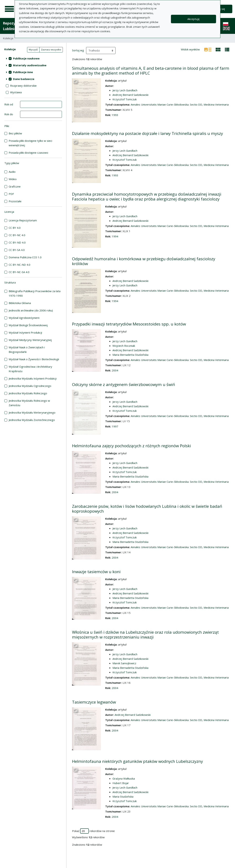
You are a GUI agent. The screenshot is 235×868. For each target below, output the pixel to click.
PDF (11, 194)
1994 (115, 236)
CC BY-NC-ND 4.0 (19, 265)
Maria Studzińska (123, 796)
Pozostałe (15, 201)
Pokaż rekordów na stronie (93, 831)
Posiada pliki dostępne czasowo (28, 153)
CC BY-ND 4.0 (17, 242)
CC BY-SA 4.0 (17, 250)
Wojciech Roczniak (124, 346)
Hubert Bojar (121, 783)
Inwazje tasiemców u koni (96, 572)
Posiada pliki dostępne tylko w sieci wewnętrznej (30, 143)
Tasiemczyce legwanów (94, 702)
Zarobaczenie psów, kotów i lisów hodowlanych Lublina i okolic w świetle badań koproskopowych (147, 509)
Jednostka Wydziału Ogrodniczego (30, 386)
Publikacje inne (23, 72)
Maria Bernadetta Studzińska (130, 355)
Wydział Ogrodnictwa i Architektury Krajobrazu (30, 369)
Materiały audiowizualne (30, 65)
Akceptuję (193, 19)
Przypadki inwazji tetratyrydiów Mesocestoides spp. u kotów (129, 324)
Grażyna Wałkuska (124, 778)
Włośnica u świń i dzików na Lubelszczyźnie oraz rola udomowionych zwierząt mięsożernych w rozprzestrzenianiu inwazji (145, 635)
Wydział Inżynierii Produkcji (25, 333)
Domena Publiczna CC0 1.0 (25, 257)
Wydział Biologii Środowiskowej (28, 325)
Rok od (9, 104)
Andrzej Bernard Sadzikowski (130, 95)
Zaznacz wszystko (51, 50)
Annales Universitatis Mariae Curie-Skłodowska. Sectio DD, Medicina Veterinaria (180, 104)
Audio (12, 172)
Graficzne (15, 186)
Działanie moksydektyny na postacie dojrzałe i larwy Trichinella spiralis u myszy (147, 133)
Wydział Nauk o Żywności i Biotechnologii (34, 359)
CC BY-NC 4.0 (17, 235)
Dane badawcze (24, 79)
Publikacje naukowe (26, 58)
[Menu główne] (9, 9)
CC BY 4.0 (15, 228)
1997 (115, 426)
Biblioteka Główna (20, 303)
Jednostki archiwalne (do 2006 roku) (31, 310)
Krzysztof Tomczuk (125, 99)
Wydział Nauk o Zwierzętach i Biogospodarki (27, 350)
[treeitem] (33, 58)
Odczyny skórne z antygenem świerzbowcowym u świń (124, 384)
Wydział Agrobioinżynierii (24, 318)
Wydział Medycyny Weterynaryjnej (30, 340)
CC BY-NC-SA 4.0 (19, 272)
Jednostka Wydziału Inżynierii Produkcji (33, 378)
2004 (115, 370)
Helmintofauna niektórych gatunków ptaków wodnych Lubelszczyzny (137, 761)
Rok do (9, 114)
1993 (115, 115)
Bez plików (15, 133)
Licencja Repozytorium (23, 220)
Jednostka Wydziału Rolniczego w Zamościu (29, 403)
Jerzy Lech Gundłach (125, 90)
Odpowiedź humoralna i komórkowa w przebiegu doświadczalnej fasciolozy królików (144, 261)
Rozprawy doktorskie (23, 86)
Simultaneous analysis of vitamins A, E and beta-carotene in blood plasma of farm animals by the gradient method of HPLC (151, 71)
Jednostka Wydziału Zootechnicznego (32, 420)
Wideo (13, 179)
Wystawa (16, 92)
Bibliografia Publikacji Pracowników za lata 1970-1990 (35, 293)
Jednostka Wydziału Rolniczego (28, 393)
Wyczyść (33, 50)
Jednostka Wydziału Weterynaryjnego (32, 412)
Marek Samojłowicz (124, 663)
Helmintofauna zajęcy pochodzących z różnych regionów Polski (131, 446)
